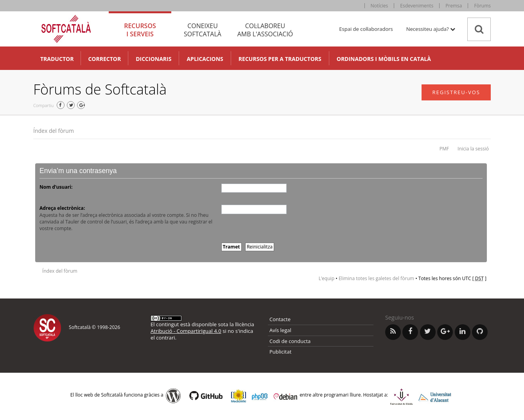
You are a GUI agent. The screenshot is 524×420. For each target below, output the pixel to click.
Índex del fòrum (54, 131)
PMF (444, 149)
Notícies (380, 6)
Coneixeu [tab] (203, 30)
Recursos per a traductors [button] (280, 59)
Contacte (280, 319)
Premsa (454, 6)
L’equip (327, 278)
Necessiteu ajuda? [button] (431, 29)
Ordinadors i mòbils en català (384, 59)
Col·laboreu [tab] (265, 30)
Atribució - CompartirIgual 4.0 (186, 331)
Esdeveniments (417, 6)
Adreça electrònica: (62, 208)
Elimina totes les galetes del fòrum (376, 278)
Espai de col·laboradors (366, 29)
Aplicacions (205, 59)
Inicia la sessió (473, 149)
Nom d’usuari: (56, 187)
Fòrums (482, 6)
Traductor (57, 59)
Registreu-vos (456, 92)
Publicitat (280, 352)
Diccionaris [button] (153, 59)
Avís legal (280, 330)
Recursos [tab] (140, 30)
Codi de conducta (290, 341)
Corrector (104, 59)
